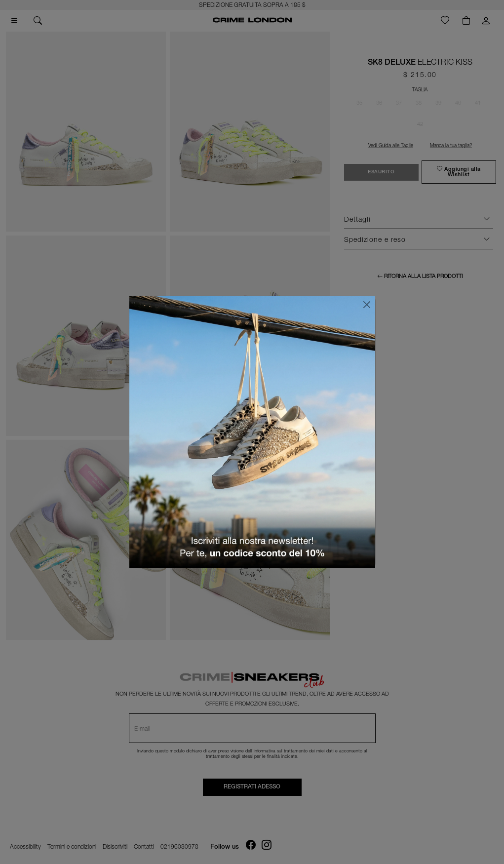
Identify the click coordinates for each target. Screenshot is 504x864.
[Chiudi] (367, 305)
